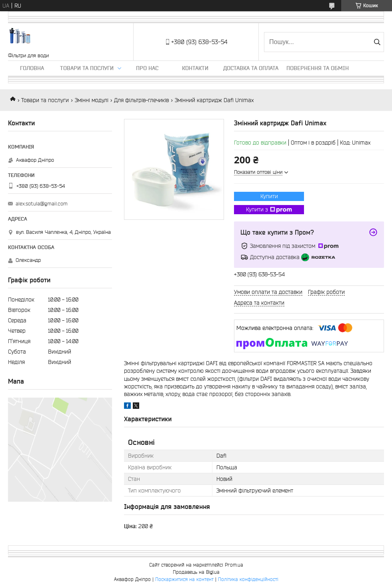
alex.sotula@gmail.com (42, 204)
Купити (269, 196)
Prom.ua (234, 565)
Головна (32, 68)
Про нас (147, 68)
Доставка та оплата (251, 68)
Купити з (269, 210)
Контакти (195, 68)
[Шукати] (377, 42)
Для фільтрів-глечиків (141, 100)
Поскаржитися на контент (184, 579)
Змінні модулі (92, 100)
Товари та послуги (87, 68)
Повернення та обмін (318, 68)
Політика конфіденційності (248, 579)
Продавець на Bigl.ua (196, 572)
